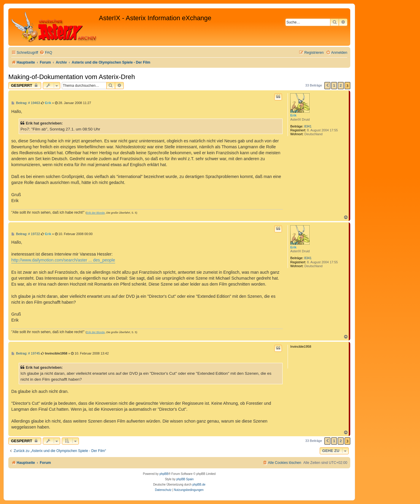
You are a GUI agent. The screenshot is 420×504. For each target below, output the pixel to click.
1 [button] (334, 85)
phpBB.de (199, 485)
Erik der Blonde (96, 213)
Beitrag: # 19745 (26, 353)
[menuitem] (46, 53)
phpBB (164, 474)
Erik (293, 115)
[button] (327, 86)
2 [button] (341, 85)
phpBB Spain (185, 479)
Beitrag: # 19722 (26, 234)
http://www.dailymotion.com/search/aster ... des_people (63, 260)
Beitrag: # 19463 (26, 103)
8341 (308, 126)
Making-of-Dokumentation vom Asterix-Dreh (72, 77)
